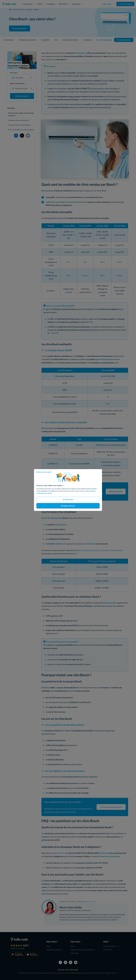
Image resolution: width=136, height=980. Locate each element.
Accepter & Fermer (68, 506)
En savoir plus (68, 499)
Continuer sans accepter (44, 472)
